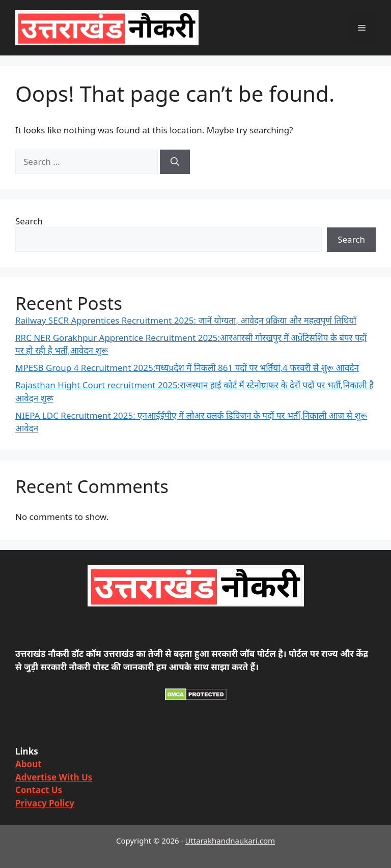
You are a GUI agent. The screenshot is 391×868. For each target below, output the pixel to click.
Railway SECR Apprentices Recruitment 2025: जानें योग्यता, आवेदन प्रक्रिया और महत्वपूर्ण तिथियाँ (186, 320)
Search (29, 221)
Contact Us (39, 790)
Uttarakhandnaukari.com (230, 841)
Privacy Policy (45, 803)
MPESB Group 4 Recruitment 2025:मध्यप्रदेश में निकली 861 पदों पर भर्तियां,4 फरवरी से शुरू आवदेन (187, 368)
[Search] (175, 162)
